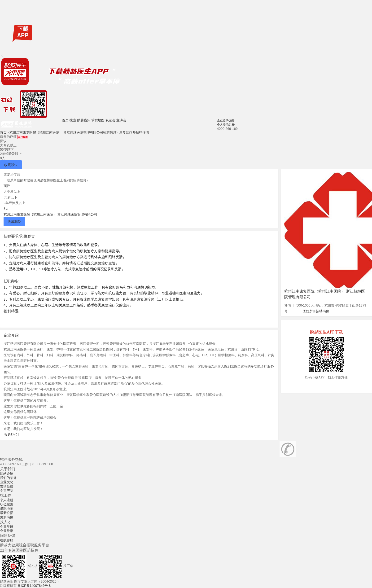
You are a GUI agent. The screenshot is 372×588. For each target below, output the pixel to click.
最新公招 (7, 513)
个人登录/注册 (226, 125)
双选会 (110, 120)
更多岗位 (7, 517)
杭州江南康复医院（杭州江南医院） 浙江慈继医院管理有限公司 (50, 214)
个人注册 (7, 500)
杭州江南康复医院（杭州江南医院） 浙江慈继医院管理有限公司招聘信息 (64, 132)
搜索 (73, 120)
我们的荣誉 (8, 478)
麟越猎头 (84, 120)
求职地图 (98, 120)
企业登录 (7, 531)
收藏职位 (11, 165)
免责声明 (7, 491)
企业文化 (7, 482)
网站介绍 (7, 474)
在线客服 (7, 540)
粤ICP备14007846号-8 (34, 586)
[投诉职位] (11, 434)
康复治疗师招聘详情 (134, 132)
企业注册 (7, 527)
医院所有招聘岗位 (316, 311)
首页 (65, 120)
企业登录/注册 (226, 120)
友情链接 (7, 486)
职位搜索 (7, 504)
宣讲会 (121, 120)
